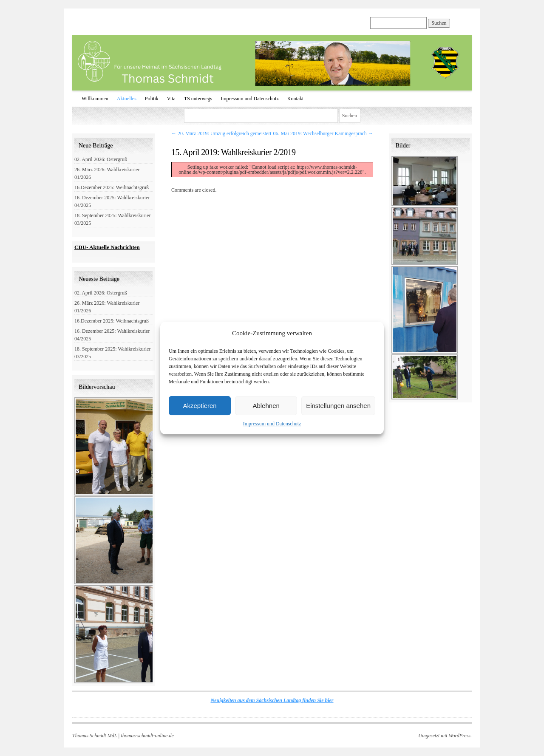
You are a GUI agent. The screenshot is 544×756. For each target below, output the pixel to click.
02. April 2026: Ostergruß (101, 159)
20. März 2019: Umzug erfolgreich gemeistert (221, 133)
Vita (171, 99)
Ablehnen (266, 406)
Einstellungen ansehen (338, 406)
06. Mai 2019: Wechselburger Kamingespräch (323, 133)
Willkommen (95, 99)
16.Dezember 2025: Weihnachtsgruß (112, 187)
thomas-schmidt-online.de (147, 736)
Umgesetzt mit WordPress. (445, 736)
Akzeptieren (200, 406)
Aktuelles (127, 99)
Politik (152, 99)
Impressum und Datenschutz (272, 424)
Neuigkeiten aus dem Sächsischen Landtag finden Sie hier (272, 700)
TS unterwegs (198, 99)
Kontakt (296, 99)
